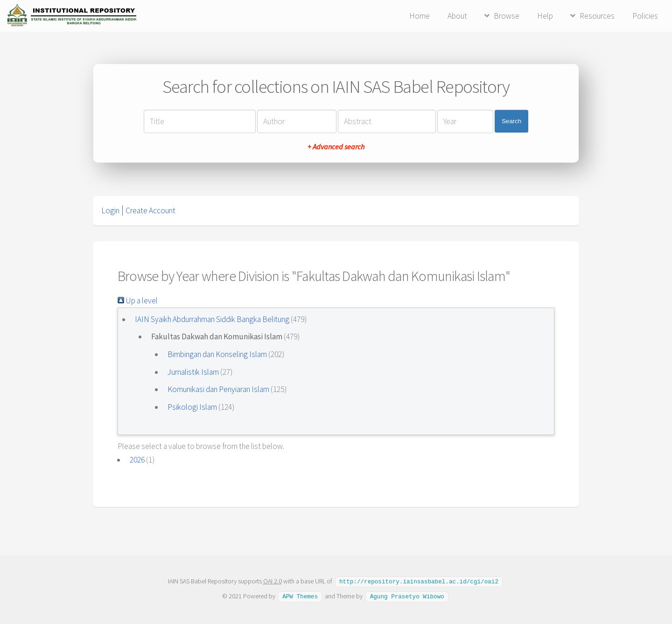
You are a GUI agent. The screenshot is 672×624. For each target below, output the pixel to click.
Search (511, 121)
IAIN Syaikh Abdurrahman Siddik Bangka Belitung (212, 319)
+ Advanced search (336, 147)
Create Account (150, 210)
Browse (507, 16)
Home (420, 16)
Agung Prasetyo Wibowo (407, 596)
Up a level (138, 301)
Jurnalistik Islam (193, 372)
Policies (645, 16)
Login (110, 210)
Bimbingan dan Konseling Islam (217, 354)
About (457, 16)
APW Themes (300, 596)
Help (545, 16)
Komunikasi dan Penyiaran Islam (218, 389)
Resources (597, 16)
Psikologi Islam (192, 407)
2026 (137, 460)
